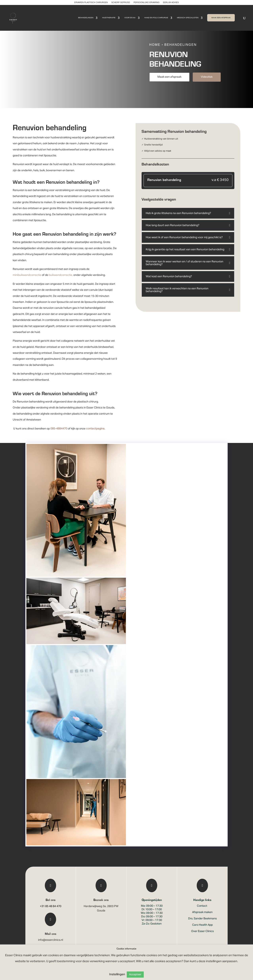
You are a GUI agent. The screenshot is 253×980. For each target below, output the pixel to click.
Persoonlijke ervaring (146, 3)
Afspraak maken (202, 917)
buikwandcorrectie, (61, 280)
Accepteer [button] (135, 975)
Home (155, 50)
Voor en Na (130, 18)
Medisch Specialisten (188, 18)
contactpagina (95, 434)
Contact (202, 911)
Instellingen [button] (117, 974)
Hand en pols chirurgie (156, 18)
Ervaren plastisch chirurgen (91, 3)
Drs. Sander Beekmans (202, 924)
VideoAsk (207, 82)
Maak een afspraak (169, 82)
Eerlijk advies (171, 3)
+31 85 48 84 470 (51, 911)
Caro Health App (202, 930)
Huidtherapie (109, 18)
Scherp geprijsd (121, 3)
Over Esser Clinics (202, 936)
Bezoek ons (101, 905)
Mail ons (51, 939)
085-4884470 (59, 434)
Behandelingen (86, 18)
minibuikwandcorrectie (27, 280)
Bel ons (51, 905)
